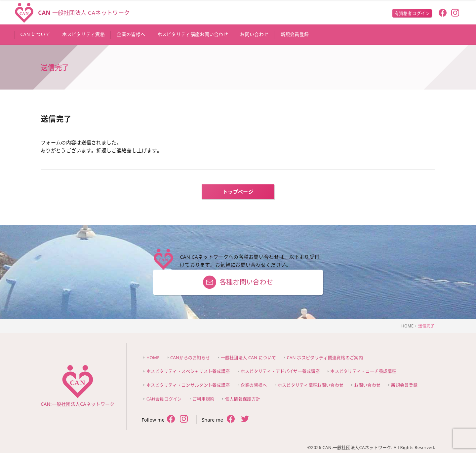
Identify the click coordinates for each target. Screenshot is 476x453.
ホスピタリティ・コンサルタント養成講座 (188, 385)
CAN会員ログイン (164, 399)
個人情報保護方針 (243, 399)
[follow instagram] (455, 14)
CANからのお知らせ (190, 358)
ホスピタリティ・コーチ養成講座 (363, 371)
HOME (153, 358)
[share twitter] (245, 420)
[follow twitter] (184, 420)
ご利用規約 (203, 399)
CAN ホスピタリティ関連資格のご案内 (325, 358)
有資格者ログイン (412, 13)
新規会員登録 (404, 385)
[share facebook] (231, 419)
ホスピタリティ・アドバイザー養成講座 (280, 371)
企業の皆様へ (254, 385)
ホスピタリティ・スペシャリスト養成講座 (188, 371)
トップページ (238, 192)
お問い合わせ (367, 385)
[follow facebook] (442, 14)
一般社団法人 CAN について (249, 358)
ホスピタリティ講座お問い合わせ (311, 385)
